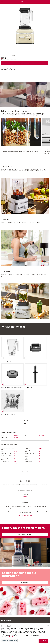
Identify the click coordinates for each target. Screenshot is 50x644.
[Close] (48, 626)
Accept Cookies (43, 641)
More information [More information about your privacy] (10, 637)
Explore (3, 5)
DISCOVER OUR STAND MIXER (25, 534)
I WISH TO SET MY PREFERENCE (9, 641)
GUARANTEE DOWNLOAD (25, 516)
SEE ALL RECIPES (25, 582)
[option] (21, 138)
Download (25, 496)
